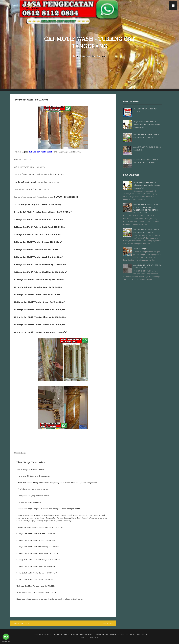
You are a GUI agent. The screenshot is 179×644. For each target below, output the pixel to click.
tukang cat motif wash (41, 152)
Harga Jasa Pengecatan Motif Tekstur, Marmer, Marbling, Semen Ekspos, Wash (147, 124)
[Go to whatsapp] (6, 637)
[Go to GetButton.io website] (6, 641)
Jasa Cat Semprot (141, 249)
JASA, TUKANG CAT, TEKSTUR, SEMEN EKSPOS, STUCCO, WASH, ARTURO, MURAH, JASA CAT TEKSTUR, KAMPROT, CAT (97, 634)
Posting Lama (108, 623)
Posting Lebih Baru (21, 623)
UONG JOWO (94, 637)
